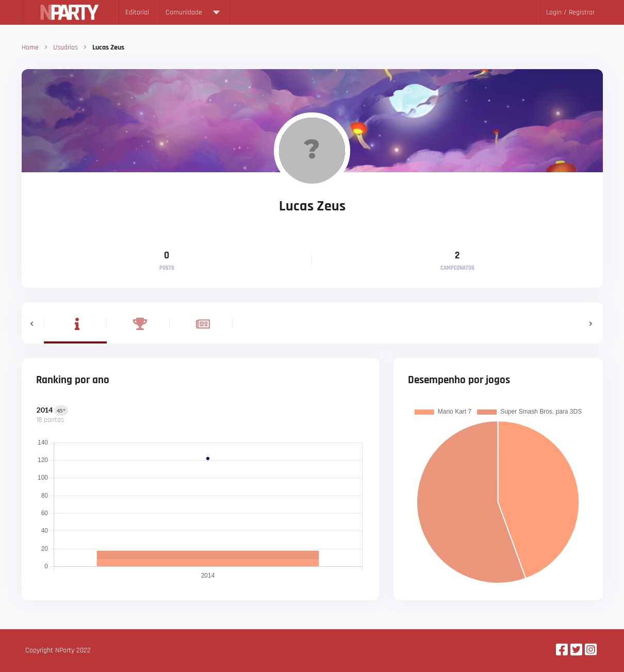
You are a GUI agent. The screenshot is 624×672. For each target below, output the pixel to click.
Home (30, 47)
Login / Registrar (570, 12)
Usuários (65, 47)
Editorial (137, 12)
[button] (33, 323)
